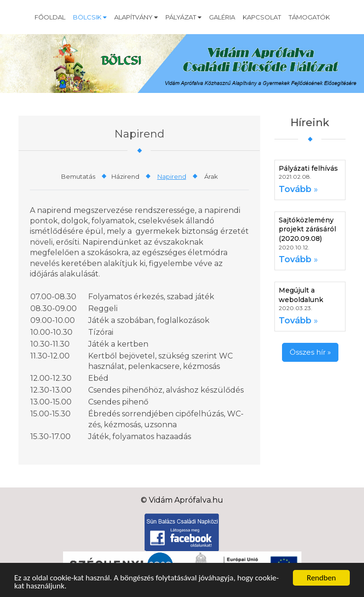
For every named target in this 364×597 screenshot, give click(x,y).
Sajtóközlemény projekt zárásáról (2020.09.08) (307, 229)
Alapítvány (136, 17)
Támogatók (309, 17)
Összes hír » (310, 352)
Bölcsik (90, 17)
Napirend (172, 176)
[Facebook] (182, 532)
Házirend (125, 176)
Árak (211, 176)
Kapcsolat (262, 17)
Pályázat (183, 17)
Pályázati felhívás (308, 168)
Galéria (222, 17)
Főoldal (50, 17)
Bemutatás (78, 176)
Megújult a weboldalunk (301, 295)
